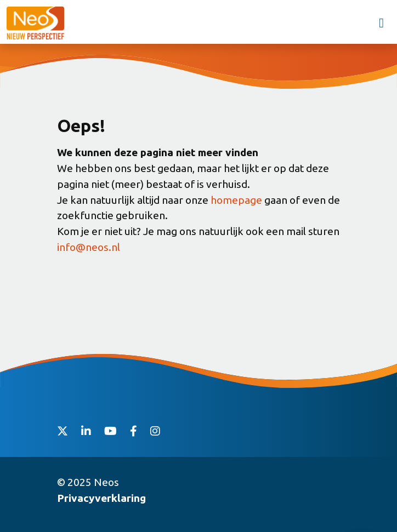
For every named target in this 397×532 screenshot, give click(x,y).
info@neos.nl (89, 247)
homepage (236, 200)
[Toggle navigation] (381, 23)
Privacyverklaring (101, 498)
